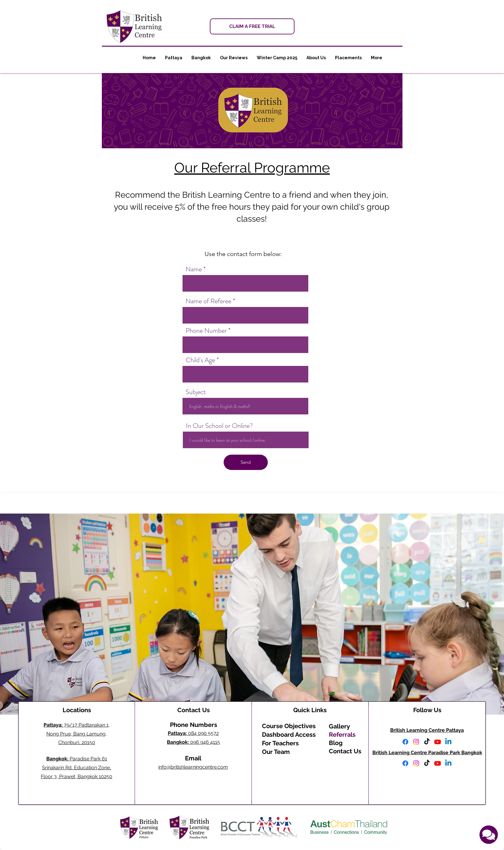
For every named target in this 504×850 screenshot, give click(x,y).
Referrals (342, 735)
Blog (336, 743)
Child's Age (200, 360)
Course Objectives (289, 726)
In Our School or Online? (219, 426)
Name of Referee (208, 301)
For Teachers (280, 743)
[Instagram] (416, 742)
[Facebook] (405, 742)
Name (194, 269)
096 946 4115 (193, 742)
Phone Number (206, 331)
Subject (196, 392)
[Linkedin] (448, 742)
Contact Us (345, 751)
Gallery (339, 726)
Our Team (276, 752)
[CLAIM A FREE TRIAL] (252, 26)
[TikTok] (427, 742)
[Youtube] (438, 742)
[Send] (246, 462)
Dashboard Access (289, 735)
